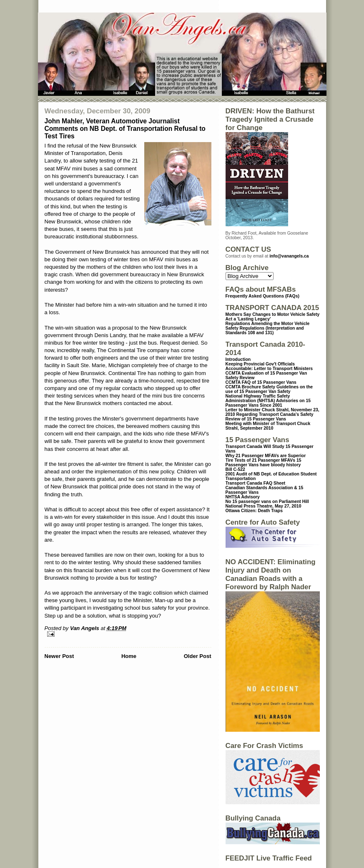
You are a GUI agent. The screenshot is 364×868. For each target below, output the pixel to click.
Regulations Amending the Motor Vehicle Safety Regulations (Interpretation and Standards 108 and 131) (268, 328)
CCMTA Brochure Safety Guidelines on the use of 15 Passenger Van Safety (269, 389)
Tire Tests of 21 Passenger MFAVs (260, 460)
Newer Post (59, 656)
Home (129, 656)
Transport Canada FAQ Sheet (256, 483)
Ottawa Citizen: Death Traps (254, 511)
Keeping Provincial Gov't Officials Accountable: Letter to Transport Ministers (269, 366)
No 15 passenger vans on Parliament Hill (267, 502)
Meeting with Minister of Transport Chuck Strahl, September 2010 (268, 426)
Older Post (198, 656)
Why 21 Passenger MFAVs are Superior (266, 456)
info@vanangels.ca (289, 256)
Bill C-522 (235, 469)
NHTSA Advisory (243, 497)
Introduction (238, 359)
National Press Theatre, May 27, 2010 (264, 506)
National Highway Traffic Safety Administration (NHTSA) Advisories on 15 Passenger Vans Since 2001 (268, 401)
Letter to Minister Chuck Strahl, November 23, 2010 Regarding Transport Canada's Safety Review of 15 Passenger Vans (272, 414)
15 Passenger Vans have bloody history (264, 463)
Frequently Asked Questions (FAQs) (262, 296)
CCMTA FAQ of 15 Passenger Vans (261, 382)
